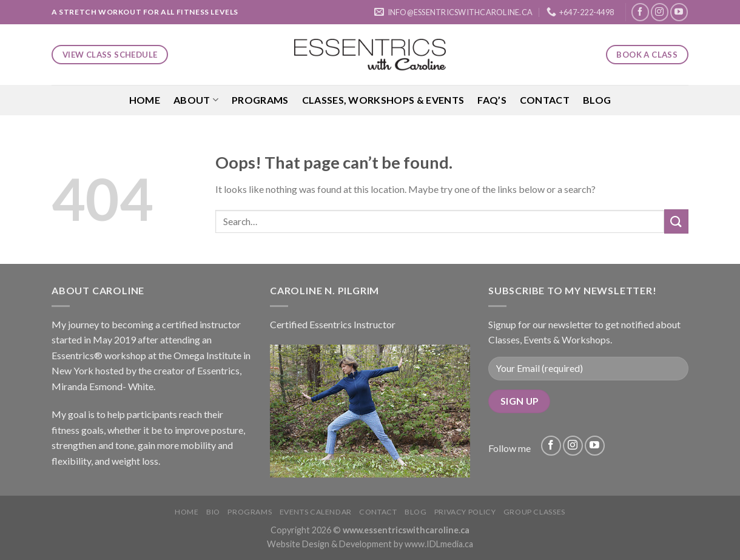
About (196, 100)
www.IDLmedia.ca (439, 544)
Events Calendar (316, 512)
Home (145, 100)
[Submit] (676, 221)
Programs (260, 100)
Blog (597, 100)
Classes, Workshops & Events (383, 100)
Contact (545, 100)
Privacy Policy (465, 512)
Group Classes (534, 512)
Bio (213, 512)
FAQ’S (492, 100)
